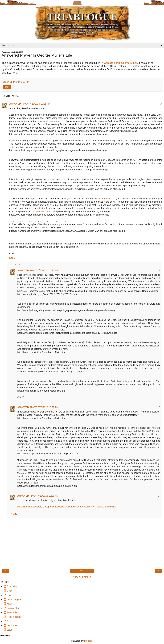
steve (10, 630)
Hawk (10, 595)
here (14, 73)
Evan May (12, 586)
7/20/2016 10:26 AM (48, 270)
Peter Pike (12, 612)
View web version (82, 577)
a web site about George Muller (120, 63)
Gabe (10, 591)
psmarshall (12, 625)
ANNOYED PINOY (19, 104)
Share (7, 87)
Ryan (10, 621)
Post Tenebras (14, 617)
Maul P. (11, 604)
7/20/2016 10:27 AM (48, 407)
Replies (17, 265)
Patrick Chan (13, 608)
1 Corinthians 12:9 (107, 199)
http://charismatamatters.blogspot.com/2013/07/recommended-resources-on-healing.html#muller (66, 507)
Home (82, 571)
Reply (12, 258)
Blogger (88, 641)
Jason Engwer (14, 599)
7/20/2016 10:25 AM (40, 104)
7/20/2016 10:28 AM (48, 496)
